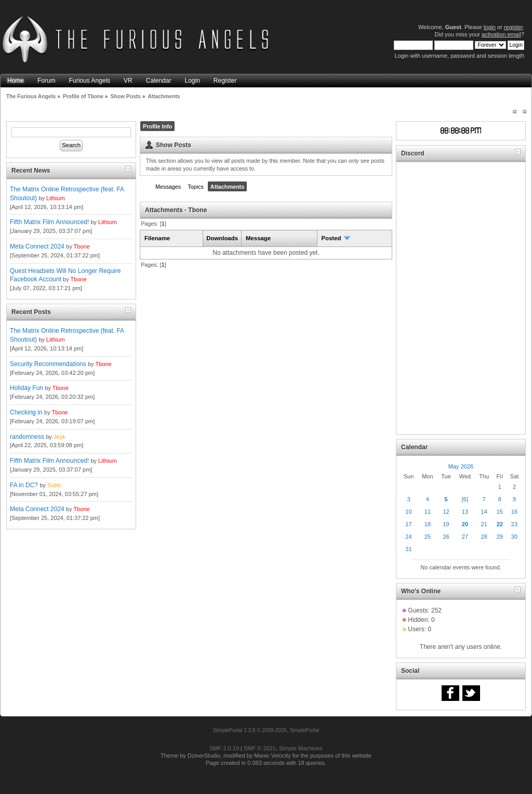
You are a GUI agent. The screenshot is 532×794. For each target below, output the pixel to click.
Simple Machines (301, 748)
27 (465, 537)
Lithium (55, 198)
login (490, 27)
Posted (336, 238)
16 (514, 512)
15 (500, 512)
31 (408, 549)
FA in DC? (24, 485)
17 (408, 524)
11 (428, 512)
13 (465, 512)
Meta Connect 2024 (37, 246)
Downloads (222, 238)
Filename (157, 238)
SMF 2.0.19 (224, 748)
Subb (54, 485)
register (513, 27)
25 (428, 537)
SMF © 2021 (260, 748)
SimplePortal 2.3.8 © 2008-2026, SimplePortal (266, 730)
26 (446, 537)
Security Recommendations (48, 364)
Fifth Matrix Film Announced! (49, 222)
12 (446, 512)
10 (408, 512)
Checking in (26, 412)
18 (428, 524)
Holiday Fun (26, 388)
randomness (27, 437)
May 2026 (461, 466)
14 (484, 512)
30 (514, 537)
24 (408, 537)
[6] (465, 499)
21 (484, 524)
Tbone (82, 246)
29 (500, 537)
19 (446, 524)
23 (514, 524)
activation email (501, 34)
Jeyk (59, 437)
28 (484, 537)
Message (258, 238)
